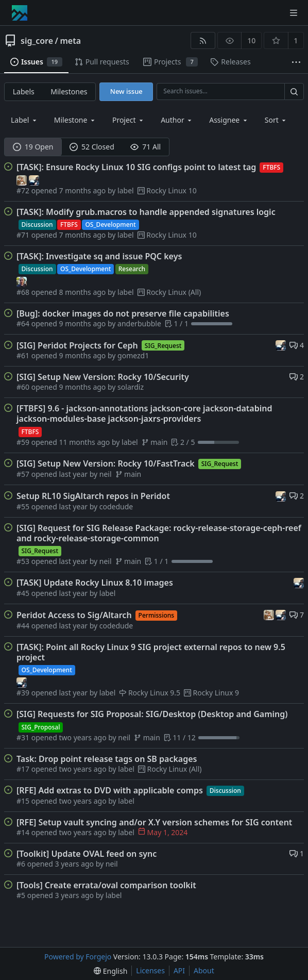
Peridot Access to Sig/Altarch (74, 615)
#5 (22, 895)
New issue (126, 91)
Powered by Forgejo (78, 957)
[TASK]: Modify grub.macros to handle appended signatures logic (146, 212)
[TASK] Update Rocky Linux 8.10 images (95, 583)
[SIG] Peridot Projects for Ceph (77, 345)
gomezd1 (133, 355)
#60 (24, 387)
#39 (24, 693)
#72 (24, 190)
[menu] (276, 120)
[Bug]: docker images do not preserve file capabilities (123, 313)
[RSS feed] (203, 40)
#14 (24, 832)
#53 (24, 561)
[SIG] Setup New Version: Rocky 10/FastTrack (106, 463)
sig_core (37, 41)
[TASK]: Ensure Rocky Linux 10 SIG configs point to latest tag (136, 167)
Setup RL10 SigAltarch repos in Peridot (93, 496)
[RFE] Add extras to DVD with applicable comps (110, 790)
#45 (24, 593)
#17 (24, 769)
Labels (24, 92)
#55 (24, 506)
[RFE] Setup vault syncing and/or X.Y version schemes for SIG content (154, 822)
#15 (24, 801)
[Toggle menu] (294, 13)
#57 (24, 474)
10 (251, 40)
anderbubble (139, 323)
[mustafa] (23, 179)
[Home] (20, 13)
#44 (24, 626)
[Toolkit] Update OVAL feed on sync (87, 854)
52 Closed (92, 147)
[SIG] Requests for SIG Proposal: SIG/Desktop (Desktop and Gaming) (152, 714)
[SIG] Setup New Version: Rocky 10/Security (103, 377)
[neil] (34, 179)
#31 (24, 737)
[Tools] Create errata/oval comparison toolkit (106, 885)
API (179, 970)
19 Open (33, 147)
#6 (22, 864)
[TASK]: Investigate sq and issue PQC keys (99, 256)
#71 (24, 235)
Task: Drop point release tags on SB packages (107, 759)
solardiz (131, 387)
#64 (24, 323)
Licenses (150, 970)
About (204, 970)
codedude (116, 506)
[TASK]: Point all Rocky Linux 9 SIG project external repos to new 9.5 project (151, 652)
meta (70, 41)
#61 (24, 355)
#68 (24, 292)
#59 (24, 442)
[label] (22, 281)
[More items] (296, 62)
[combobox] (24, 120)
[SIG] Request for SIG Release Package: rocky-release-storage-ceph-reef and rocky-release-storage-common (159, 533)
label (126, 190)
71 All (146, 147)
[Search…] (294, 92)
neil (106, 474)
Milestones (69, 92)
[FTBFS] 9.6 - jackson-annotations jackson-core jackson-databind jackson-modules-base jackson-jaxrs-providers (144, 413)
